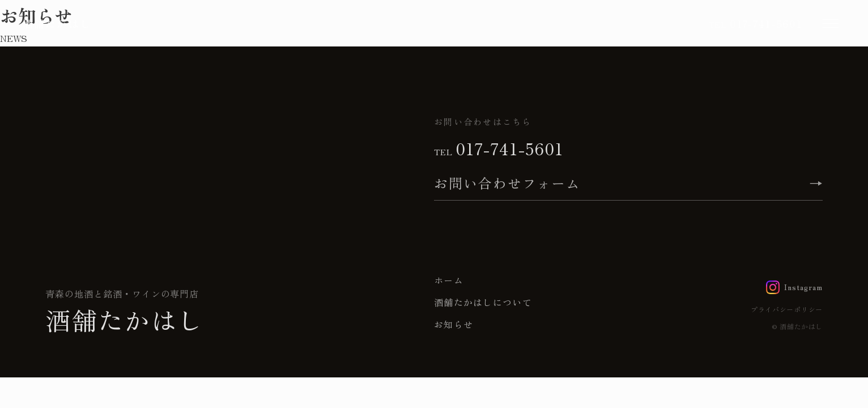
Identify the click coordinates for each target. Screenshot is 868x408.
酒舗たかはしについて (483, 302)
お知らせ (454, 324)
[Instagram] (794, 287)
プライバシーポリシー (787, 309)
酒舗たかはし (57, 23)
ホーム (449, 280)
